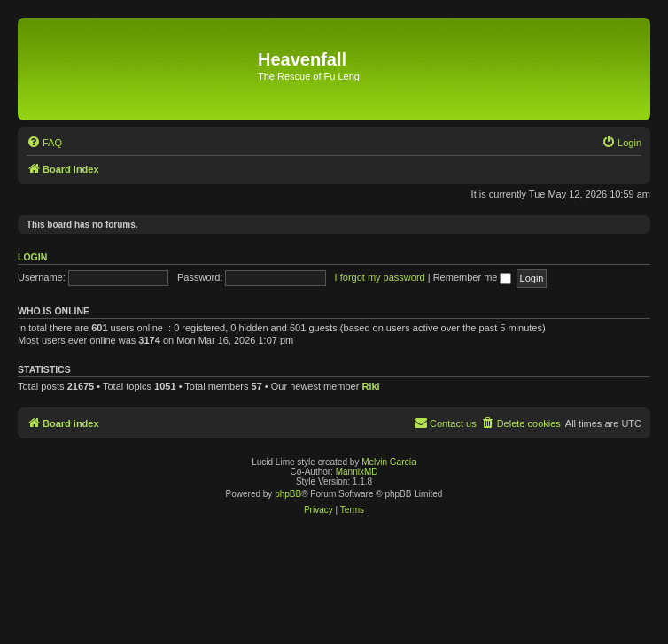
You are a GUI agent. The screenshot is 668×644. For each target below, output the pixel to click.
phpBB (288, 494)
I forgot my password (380, 277)
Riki (370, 386)
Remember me (473, 277)
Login (32, 257)
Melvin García (389, 462)
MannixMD (357, 472)
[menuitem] (44, 143)
